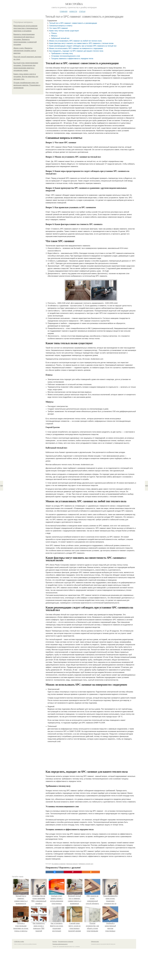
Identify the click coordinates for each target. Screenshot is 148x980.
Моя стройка (74, 4)
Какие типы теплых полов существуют (64, 31)
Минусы (54, 36)
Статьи (82, 11)
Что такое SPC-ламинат (59, 28)
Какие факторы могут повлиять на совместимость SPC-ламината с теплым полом (81, 43)
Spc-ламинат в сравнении (59, 864)
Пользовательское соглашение (66, 942)
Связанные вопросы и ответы (61, 26)
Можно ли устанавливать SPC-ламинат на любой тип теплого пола (75, 41)
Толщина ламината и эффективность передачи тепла (72, 59)
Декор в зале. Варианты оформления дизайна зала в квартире (25, 51)
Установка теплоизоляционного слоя (66, 56)
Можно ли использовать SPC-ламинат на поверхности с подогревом (76, 48)
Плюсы (54, 33)
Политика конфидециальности (60, 944)
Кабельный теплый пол (60, 38)
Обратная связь (95, 942)
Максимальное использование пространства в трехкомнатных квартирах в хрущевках (26, 28)
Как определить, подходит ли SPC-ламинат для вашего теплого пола (76, 51)
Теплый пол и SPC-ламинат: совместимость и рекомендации (73, 23)
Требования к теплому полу (62, 53)
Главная (64, 11)
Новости (73, 11)
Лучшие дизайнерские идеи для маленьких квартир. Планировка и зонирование (27, 85)
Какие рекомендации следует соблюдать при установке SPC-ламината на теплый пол (83, 46)
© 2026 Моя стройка (19, 942)
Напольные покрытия (72, 864)
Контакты (55, 942)
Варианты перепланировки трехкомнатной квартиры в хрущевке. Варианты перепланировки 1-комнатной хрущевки (25, 39)
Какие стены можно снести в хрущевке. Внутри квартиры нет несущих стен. (26, 77)
